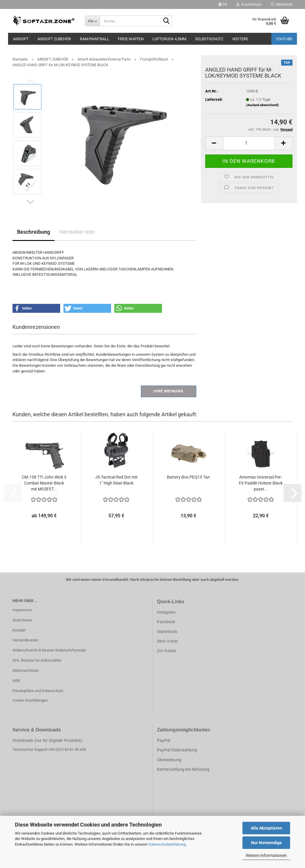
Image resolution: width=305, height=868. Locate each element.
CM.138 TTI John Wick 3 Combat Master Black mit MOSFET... (44, 483)
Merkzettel (282, 4)
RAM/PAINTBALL (94, 39)
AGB (16, 681)
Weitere (240, 39)
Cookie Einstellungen (30, 700)
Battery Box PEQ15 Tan (188, 477)
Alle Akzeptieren (266, 828)
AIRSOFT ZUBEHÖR (54, 39)
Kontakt (19, 630)
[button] (223, 4)
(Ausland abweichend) (262, 105)
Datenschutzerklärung (167, 844)
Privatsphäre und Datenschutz (38, 691)
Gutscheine (22, 620)
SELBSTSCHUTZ (209, 39)
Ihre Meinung (168, 391)
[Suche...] (92, 21)
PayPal (164, 740)
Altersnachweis (26, 670)
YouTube (284, 39)
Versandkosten (25, 640)
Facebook (166, 622)
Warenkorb (167, 632)
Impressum (22, 610)
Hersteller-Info (77, 232)
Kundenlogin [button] (249, 4)
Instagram (166, 612)
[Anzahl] (249, 143)
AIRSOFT (21, 39)
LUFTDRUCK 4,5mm (169, 39)
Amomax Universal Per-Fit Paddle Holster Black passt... (261, 483)
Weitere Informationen (266, 855)
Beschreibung (34, 232)
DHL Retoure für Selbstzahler (37, 660)
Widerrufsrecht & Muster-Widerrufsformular (49, 650)
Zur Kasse (166, 651)
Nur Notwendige (266, 843)
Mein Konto (168, 641)
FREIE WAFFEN (131, 39)
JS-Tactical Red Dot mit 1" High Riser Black (116, 480)
